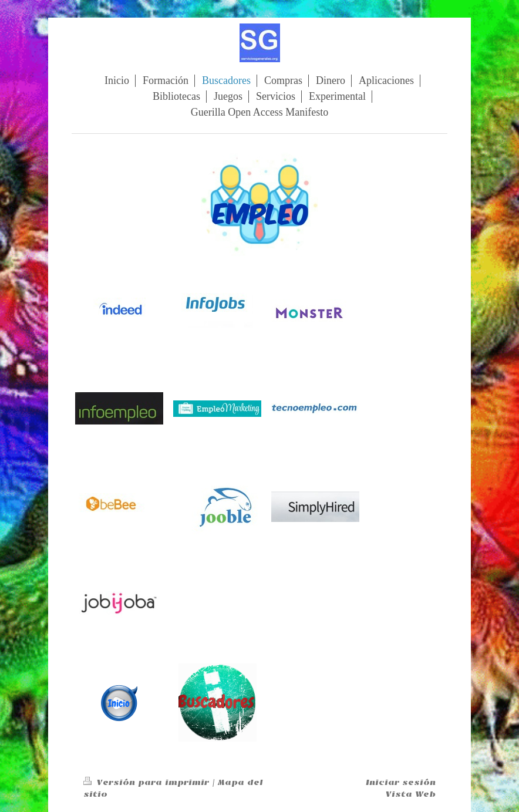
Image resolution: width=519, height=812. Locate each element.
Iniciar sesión (401, 782)
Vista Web (411, 794)
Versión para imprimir (148, 782)
